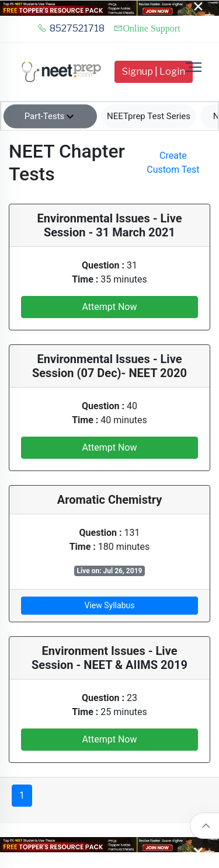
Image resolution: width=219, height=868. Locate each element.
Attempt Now (109, 307)
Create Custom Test (173, 163)
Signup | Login (154, 72)
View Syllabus (110, 605)
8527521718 (71, 28)
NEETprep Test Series (149, 116)
